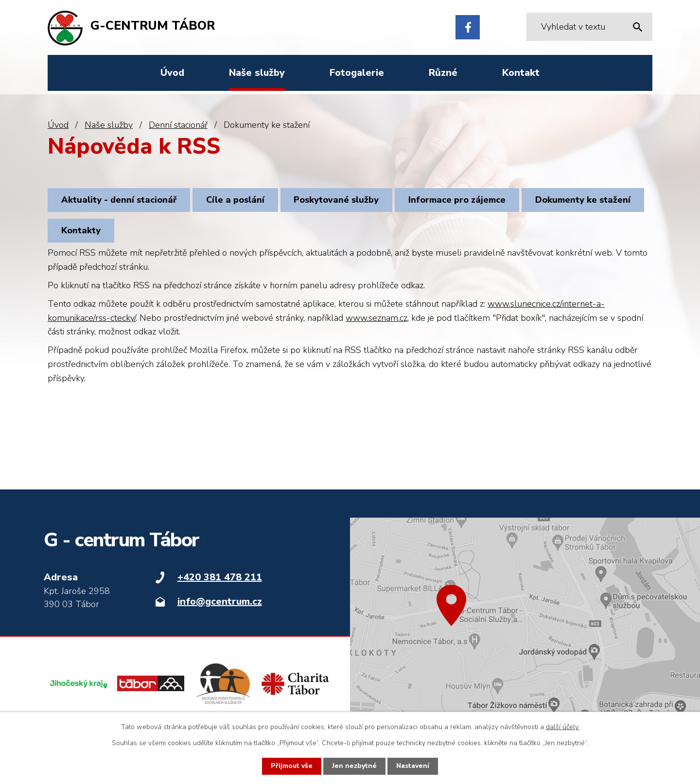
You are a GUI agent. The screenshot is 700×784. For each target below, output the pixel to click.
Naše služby (109, 125)
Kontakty (211, 234)
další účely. (563, 727)
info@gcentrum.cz (220, 606)
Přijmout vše (291, 766)
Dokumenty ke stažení (111, 234)
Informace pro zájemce (470, 201)
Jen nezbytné (354, 766)
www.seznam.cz (376, 322)
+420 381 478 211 (220, 582)
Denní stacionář (178, 125)
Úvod (58, 125)
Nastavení (413, 766)
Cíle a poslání (241, 201)
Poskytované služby (345, 201)
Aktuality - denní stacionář (121, 201)
